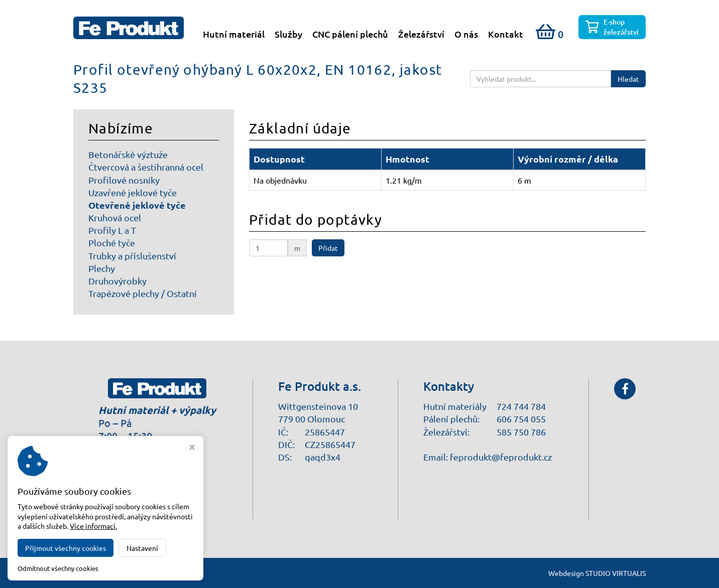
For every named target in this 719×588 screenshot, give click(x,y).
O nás (466, 34)
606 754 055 (521, 419)
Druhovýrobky (117, 281)
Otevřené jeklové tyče (137, 205)
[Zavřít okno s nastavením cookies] (192, 448)
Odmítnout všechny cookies (58, 568)
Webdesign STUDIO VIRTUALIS (597, 573)
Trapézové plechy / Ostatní (143, 294)
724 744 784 (521, 407)
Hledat (628, 79)
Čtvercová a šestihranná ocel (146, 167)
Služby (288, 34)
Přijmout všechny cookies (66, 548)
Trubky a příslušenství (132, 256)
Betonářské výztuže (128, 155)
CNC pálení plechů (350, 34)
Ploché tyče (112, 243)
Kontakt (506, 34)
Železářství (421, 34)
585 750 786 (521, 432)
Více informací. (93, 526)
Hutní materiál (234, 34)
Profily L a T (112, 231)
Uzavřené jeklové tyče (133, 193)
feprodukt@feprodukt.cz (501, 457)
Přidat (328, 248)
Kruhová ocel (115, 218)
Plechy (102, 269)
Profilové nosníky (124, 180)
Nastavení (142, 548)
